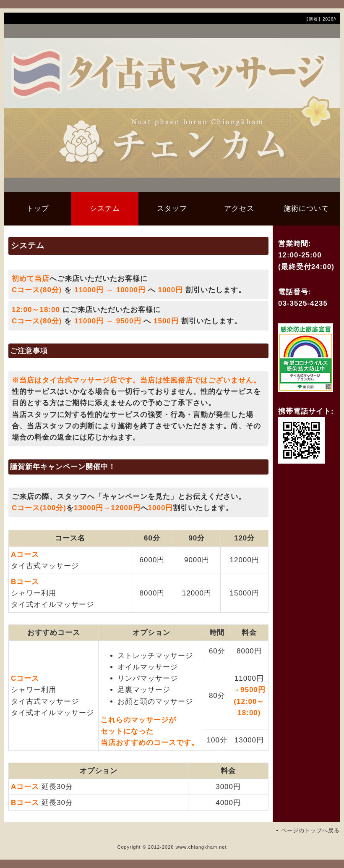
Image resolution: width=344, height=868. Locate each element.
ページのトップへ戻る (310, 830)
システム (105, 208)
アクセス (239, 208)
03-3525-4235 (303, 303)
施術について (306, 208)
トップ (38, 208)
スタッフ (172, 208)
